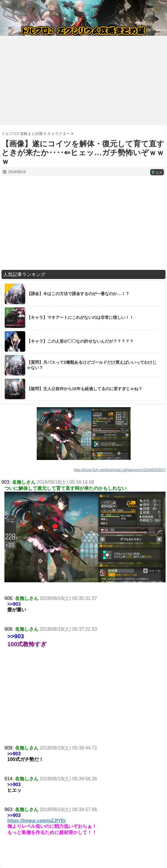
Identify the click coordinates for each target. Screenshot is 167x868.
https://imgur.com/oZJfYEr (37, 821)
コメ (157, 172)
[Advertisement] (83, 78)
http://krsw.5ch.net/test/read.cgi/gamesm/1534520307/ (120, 470)
